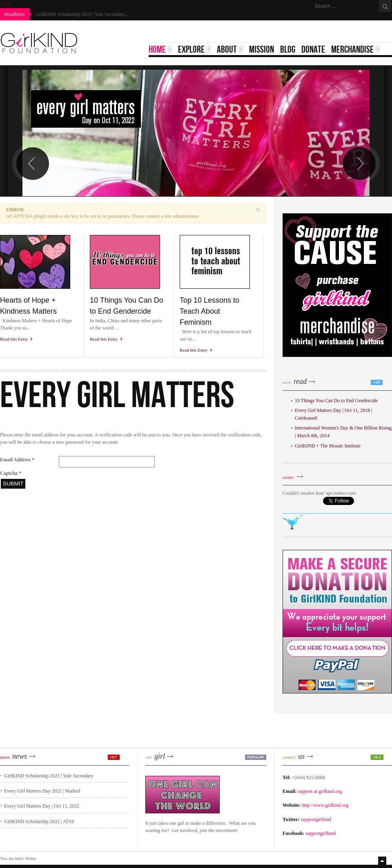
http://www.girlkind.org (325, 805)
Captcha (11, 473)
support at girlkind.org (320, 791)
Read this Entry (14, 339)
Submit (13, 484)
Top (383, 861)
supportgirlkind (316, 819)
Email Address (17, 460)
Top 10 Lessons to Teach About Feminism (209, 311)
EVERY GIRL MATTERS (117, 394)
